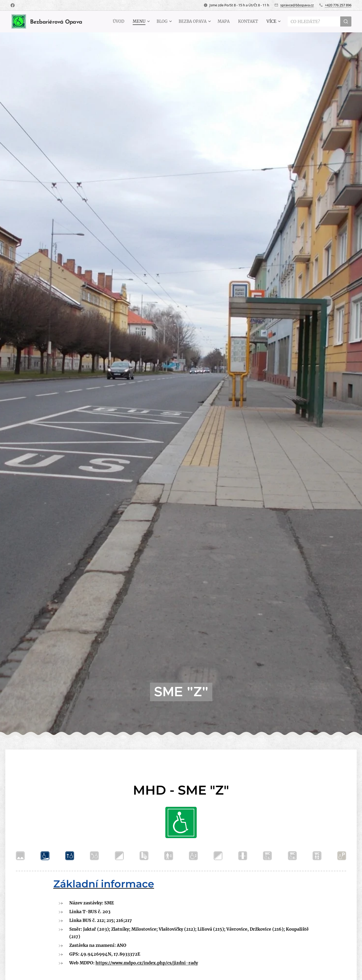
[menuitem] (113, 21)
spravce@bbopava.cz (297, 5)
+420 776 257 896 (338, 5)
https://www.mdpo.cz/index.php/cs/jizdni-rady (147, 963)
